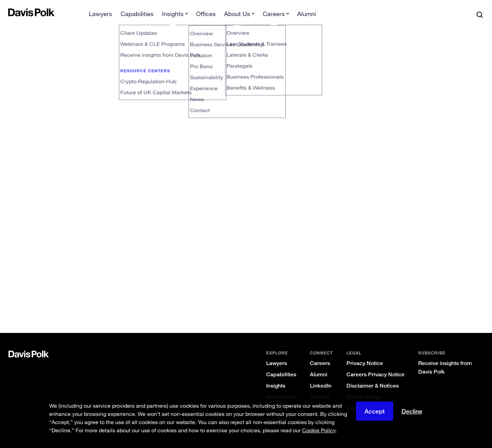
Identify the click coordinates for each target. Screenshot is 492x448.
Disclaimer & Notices (373, 375)
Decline (412, 411)
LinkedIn (321, 375)
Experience (281, 386)
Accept (375, 411)
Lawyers (277, 352)
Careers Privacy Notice (375, 363)
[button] (13, 12)
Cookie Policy (364, 386)
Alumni (319, 363)
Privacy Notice (365, 352)
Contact (320, 386)
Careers (320, 352)
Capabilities (281, 363)
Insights (276, 375)
